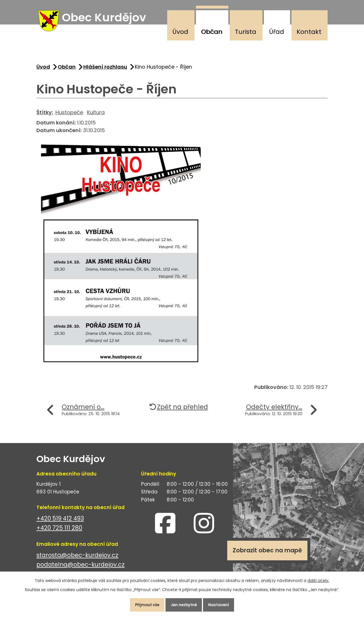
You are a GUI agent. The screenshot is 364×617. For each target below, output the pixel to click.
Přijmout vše (143, 604)
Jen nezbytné (184, 604)
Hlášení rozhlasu (105, 70)
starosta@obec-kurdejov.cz (77, 558)
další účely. (318, 579)
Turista (246, 32)
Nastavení (223, 604)
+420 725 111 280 (59, 531)
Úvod (180, 32)
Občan (212, 32)
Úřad (277, 32)
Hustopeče (69, 115)
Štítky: (45, 115)
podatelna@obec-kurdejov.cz (80, 568)
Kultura (96, 115)
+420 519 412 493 (60, 522)
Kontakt (309, 32)
